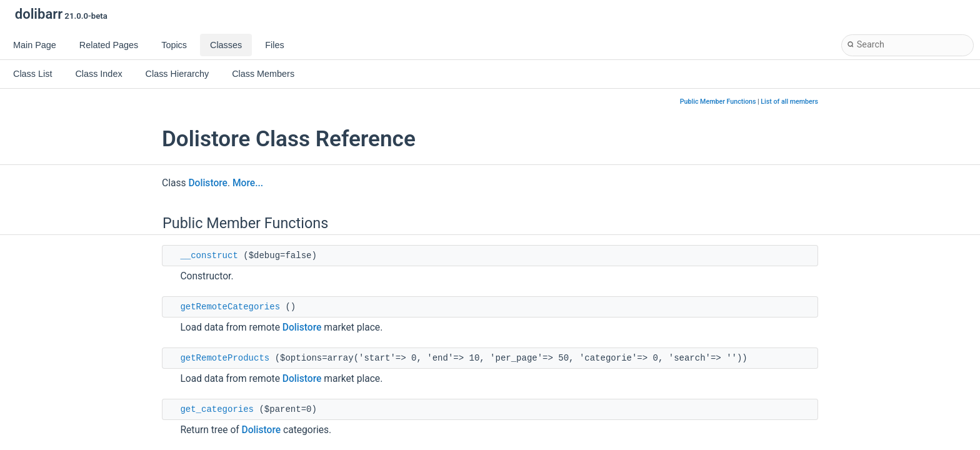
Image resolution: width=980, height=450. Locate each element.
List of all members (789, 102)
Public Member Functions (718, 102)
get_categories (217, 409)
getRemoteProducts (225, 358)
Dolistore (208, 183)
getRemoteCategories (230, 307)
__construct (209, 256)
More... (248, 183)
